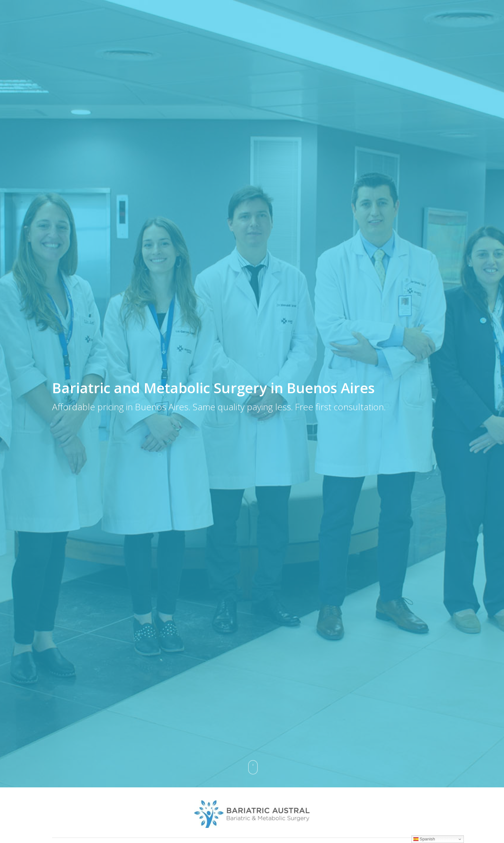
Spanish (424, 839)
